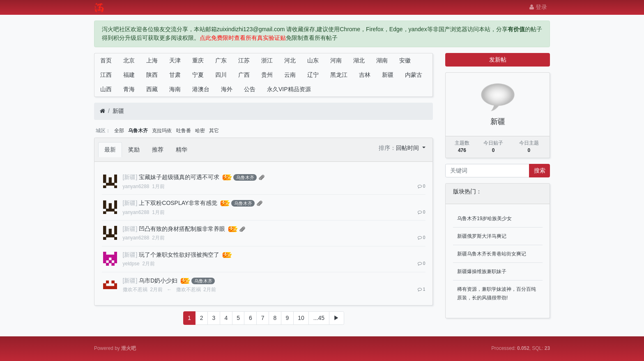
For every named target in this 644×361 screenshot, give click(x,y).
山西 (106, 89)
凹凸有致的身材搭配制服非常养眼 (182, 229)
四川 (221, 75)
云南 (290, 75)
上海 (152, 60)
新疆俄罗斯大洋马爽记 (482, 236)
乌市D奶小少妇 (158, 281)
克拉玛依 (162, 131)
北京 (129, 60)
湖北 (359, 60)
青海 (129, 89)
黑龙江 (339, 75)
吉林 (365, 75)
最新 (110, 149)
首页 (106, 60)
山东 (313, 60)
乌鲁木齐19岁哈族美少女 (484, 218)
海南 (175, 89)
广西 (244, 75)
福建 (129, 75)
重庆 (198, 60)
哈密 (200, 131)
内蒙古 (414, 75)
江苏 (244, 60)
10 (301, 318)
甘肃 (175, 75)
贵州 (267, 75)
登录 (538, 7)
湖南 (382, 60)
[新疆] (130, 177)
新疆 (388, 75)
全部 (119, 131)
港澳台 (201, 89)
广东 (221, 60)
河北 (290, 60)
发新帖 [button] (498, 60)
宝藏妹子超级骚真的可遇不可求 (179, 177)
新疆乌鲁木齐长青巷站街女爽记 (492, 254)
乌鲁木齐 (138, 131)
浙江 (267, 60)
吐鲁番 (184, 131)
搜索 (540, 170)
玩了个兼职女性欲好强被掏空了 (179, 255)
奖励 (134, 149)
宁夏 (198, 75)
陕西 (152, 75)
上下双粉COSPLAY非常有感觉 (178, 203)
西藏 (152, 89)
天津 (175, 60)
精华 (182, 149)
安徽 (405, 60)
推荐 (158, 149)
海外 (227, 89)
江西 (106, 75)
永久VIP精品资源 (289, 89)
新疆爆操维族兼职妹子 (482, 271)
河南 (336, 60)
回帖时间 (408, 148)
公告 (250, 89)
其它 (214, 131)
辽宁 (313, 75)
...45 (319, 318)
